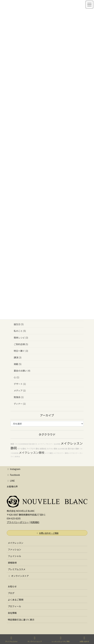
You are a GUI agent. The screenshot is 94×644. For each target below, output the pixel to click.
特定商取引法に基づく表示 (21, 620)
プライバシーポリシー (18, 522)
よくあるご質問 (16, 600)
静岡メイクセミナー (72, 453)
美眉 (12, 444)
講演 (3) (18, 357)
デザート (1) (20, 384)
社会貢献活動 (63, 449)
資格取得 (12, 563)
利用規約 (35, 522)
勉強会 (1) (19, 397)
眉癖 (77, 449)
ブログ (11, 593)
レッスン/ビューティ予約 (61, 639)
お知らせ (12, 586)
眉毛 (37, 449)
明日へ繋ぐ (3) (21, 351)
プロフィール (15, 606)
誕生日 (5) (19, 324)
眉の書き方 (33, 444)
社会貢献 (57, 444)
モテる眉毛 (22, 449)
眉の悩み (71, 449)
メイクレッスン (16, 543)
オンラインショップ (35, 639)
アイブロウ (31, 449)
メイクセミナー (59, 453)
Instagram (14, 469)
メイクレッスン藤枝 (32, 452)
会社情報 (12, 613)
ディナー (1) (20, 404)
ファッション (15, 549)
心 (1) (16, 377)
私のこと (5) (20, 331)
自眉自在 (43, 449)
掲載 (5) (18, 364)
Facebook (13, 475)
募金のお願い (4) (22, 371)
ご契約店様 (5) (21, 344)
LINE (11, 481)
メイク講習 (49, 453)
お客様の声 (12, 486)
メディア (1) (20, 390)
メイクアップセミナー (45, 444)
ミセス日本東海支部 (21, 444)
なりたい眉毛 (52, 449)
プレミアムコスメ (17, 569)
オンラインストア (18, 576)
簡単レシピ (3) (21, 338)
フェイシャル (15, 556)
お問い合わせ (84, 639)
